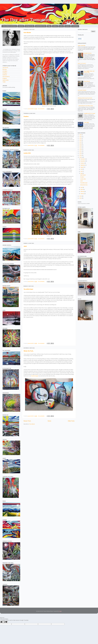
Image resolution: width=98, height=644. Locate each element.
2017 (81, 151)
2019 (81, 147)
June (82, 171)
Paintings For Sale (29, 26)
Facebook (5, 75)
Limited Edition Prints (41, 26)
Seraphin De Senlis (88, 53)
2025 (81, 135)
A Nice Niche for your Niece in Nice (86, 106)
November (83, 161)
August (82, 167)
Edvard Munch (87, 81)
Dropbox (26, 117)
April (82, 188)
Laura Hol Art (5, 68)
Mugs (49, 26)
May (82, 173)
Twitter (4, 82)
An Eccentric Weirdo (82, 90)
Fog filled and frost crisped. (90, 114)
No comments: (42, 109)
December (83, 159)
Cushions (55, 26)
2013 (81, 196)
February (83, 192)
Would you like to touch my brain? (85, 98)
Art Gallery (5, 71)
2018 (81, 149)
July (81, 169)
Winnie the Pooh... (29, 351)
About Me (21, 26)
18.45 (25, 246)
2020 (81, 145)
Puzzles (61, 26)
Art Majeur (5, 73)
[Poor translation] (5, 622)
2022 (81, 141)
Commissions (75, 26)
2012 (81, 198)
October (82, 163)
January (82, 194)
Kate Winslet (27, 33)
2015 (81, 155)
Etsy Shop (5, 69)
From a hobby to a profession (9, 26)
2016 (81, 153)
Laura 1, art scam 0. (82, 63)
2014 (81, 157)
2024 (81, 137)
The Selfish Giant (28, 289)
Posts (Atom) (32, 424)
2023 (81, 139)
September (83, 165)
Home (49, 421)
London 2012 (27, 153)
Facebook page (35, 376)
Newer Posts (27, 421)
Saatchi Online (6, 80)
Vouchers (67, 26)
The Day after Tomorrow (1, 5)
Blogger (60, 611)
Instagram (5, 78)
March (82, 190)
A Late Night (86, 122)
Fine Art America (6, 77)
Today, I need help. (82, 46)
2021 (81, 143)
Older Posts (71, 421)
